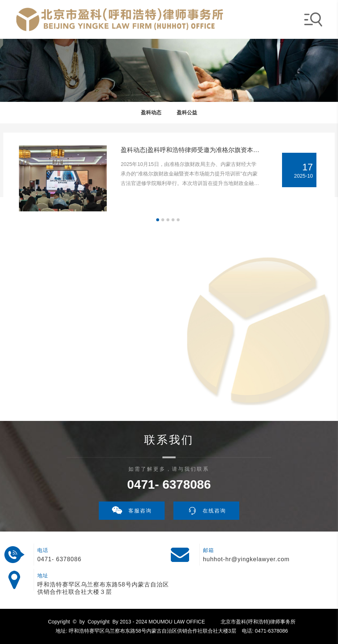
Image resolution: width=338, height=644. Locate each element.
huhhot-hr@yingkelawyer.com (246, 559)
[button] (158, 220)
